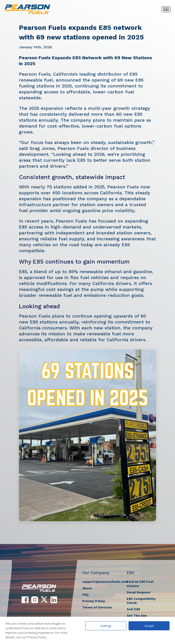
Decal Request (139, 592)
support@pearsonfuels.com (105, 582)
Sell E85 (133, 609)
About (87, 588)
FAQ (85, 595)
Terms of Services (97, 607)
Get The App (137, 616)
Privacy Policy (94, 601)
